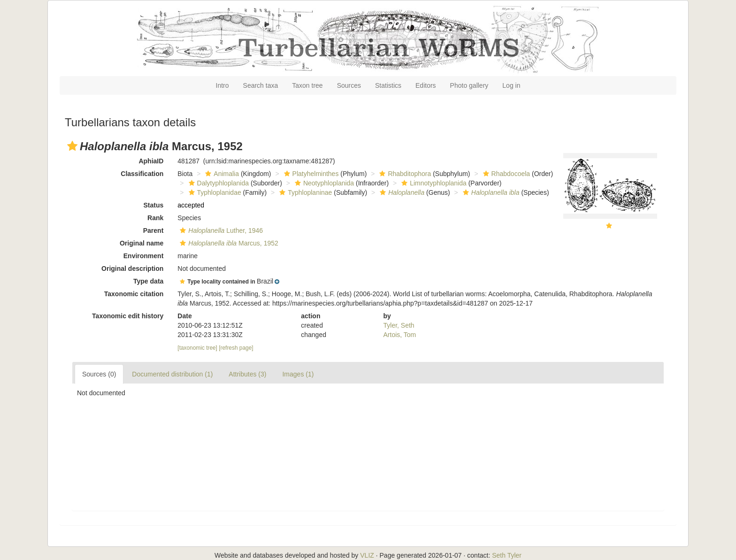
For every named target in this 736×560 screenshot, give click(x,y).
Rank (155, 218)
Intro (222, 85)
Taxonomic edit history (128, 316)
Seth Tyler (507, 555)
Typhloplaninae (304, 192)
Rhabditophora (404, 174)
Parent (153, 230)
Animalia (221, 174)
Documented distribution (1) (172, 374)
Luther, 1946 (220, 230)
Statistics (388, 85)
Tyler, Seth (399, 325)
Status (154, 205)
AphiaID (151, 161)
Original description (132, 268)
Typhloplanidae (214, 192)
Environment (144, 256)
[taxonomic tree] (197, 348)
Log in (511, 85)
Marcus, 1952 (228, 243)
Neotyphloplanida (323, 183)
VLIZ (367, 555)
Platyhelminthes (310, 174)
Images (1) (298, 374)
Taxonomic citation (134, 294)
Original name (142, 243)
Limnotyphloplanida (433, 183)
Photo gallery (469, 85)
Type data (148, 281)
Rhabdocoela (506, 174)
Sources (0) (99, 374)
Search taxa (261, 85)
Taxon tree (307, 85)
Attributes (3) (247, 374)
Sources (349, 85)
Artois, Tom (400, 335)
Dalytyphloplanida (218, 183)
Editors (426, 85)
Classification (142, 174)
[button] (72, 146)
